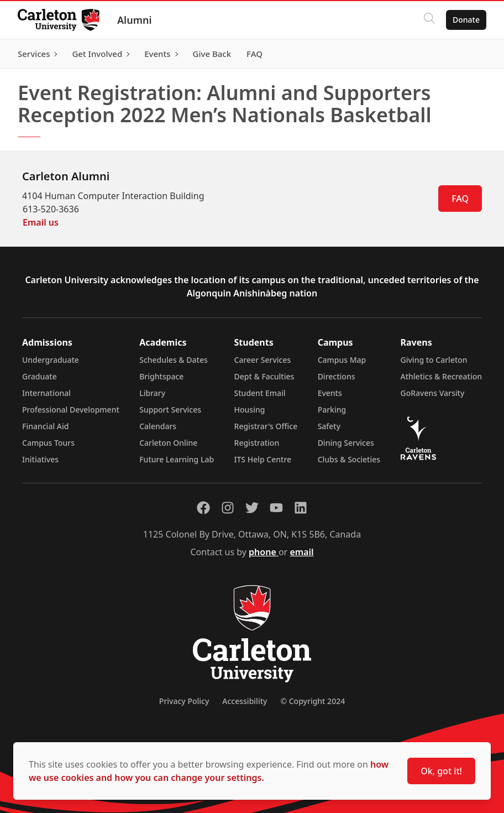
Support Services (170, 410)
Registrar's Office (266, 426)
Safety (329, 426)
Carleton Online (168, 443)
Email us (41, 222)
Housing (250, 410)
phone (264, 552)
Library (152, 393)
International (46, 393)
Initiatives (40, 459)
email (301, 552)
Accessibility (245, 701)
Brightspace (161, 376)
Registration (257, 443)
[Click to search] (429, 20)
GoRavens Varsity (433, 393)
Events (330, 393)
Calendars (158, 426)
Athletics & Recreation (441, 376)
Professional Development (71, 410)
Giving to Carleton (434, 360)
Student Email (260, 393)
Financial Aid (45, 426)
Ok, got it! (441, 771)
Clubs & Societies (349, 459)
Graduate (40, 376)
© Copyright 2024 (313, 701)
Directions (337, 376)
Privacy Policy (184, 701)
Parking (332, 410)
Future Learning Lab (177, 459)
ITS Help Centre (263, 459)
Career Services (263, 360)
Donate (466, 20)
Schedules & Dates (174, 360)
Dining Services (346, 443)
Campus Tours (48, 443)
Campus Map (342, 360)
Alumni (135, 20)
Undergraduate (51, 360)
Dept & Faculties (264, 376)
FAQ (460, 199)
